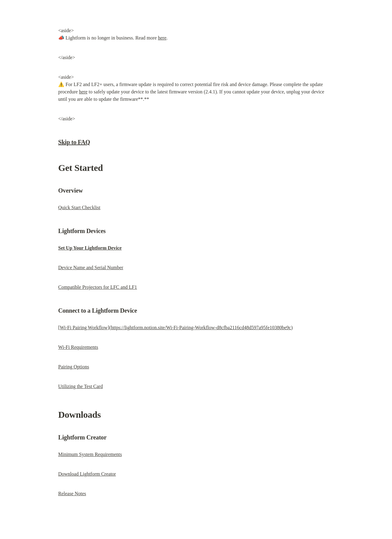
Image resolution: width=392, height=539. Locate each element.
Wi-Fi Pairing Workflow (84, 328)
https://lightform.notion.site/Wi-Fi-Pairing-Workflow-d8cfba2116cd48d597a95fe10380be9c (201, 328)
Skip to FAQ (74, 142)
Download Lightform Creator (87, 474)
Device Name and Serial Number (91, 268)
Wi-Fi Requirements (78, 347)
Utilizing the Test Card (81, 386)
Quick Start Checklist (79, 207)
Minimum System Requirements (90, 454)
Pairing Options (74, 367)
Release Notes (72, 494)
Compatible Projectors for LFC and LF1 (98, 287)
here (162, 38)
